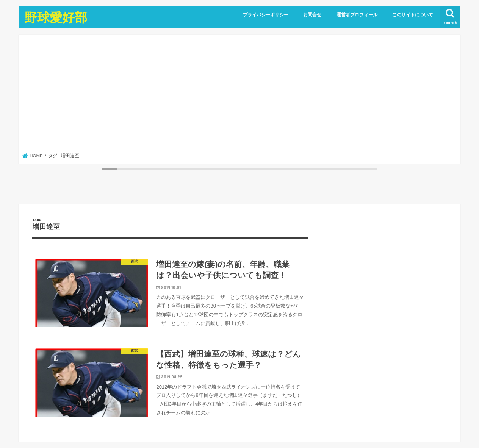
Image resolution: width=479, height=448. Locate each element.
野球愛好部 (56, 17)
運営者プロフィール (357, 15)
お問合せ (312, 15)
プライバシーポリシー (266, 15)
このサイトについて (413, 15)
